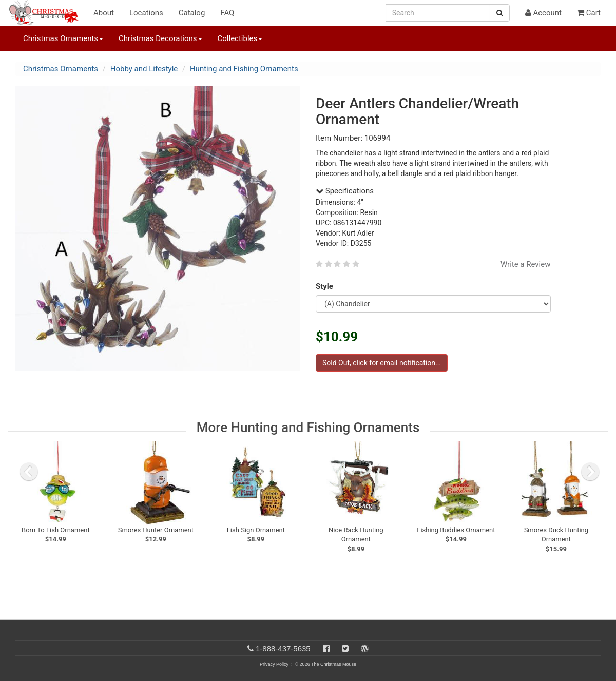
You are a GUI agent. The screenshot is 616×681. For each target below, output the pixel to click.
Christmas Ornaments (61, 69)
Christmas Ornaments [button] (63, 38)
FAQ (227, 13)
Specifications (345, 191)
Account (543, 13)
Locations (146, 13)
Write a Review (526, 264)
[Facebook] (326, 648)
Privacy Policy (274, 664)
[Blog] (365, 648)
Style (326, 286)
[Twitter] (345, 648)
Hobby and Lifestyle (144, 69)
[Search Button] (500, 13)
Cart (589, 13)
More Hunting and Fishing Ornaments (308, 427)
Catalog (192, 13)
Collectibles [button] (240, 38)
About (104, 13)
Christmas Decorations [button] (160, 38)
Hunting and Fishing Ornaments (244, 69)
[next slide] (590, 472)
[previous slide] (29, 472)
